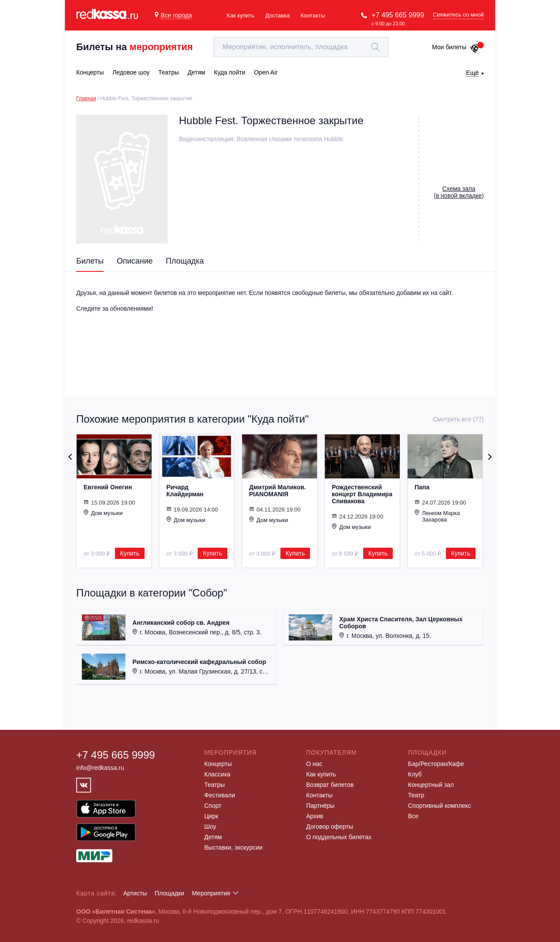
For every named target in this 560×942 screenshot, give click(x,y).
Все (413, 816)
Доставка (277, 15)
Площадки (169, 893)
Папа (422, 487)
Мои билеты (456, 47)
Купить (130, 553)
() (459, 192)
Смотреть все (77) (458, 419)
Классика (217, 774)
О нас (314, 764)
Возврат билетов (330, 785)
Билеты (90, 261)
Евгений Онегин (108, 487)
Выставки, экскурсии (233, 847)
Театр (416, 795)
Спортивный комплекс (440, 806)
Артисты (135, 893)
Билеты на (135, 47)
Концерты (218, 764)
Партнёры (320, 806)
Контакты (313, 15)
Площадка (185, 261)
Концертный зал (431, 785)
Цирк (211, 816)
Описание (135, 261)
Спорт (213, 806)
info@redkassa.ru (100, 768)
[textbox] (301, 47)
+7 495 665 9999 (398, 15)
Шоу (210, 827)
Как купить (241, 15)
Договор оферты (330, 827)
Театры (214, 785)
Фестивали (220, 795)
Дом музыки (103, 513)
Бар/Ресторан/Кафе (436, 764)
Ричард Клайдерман (185, 491)
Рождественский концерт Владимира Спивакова (362, 494)
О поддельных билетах (339, 837)
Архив (315, 816)
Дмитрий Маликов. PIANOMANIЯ (277, 491)
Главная (86, 98)
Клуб (415, 774)
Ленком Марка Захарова (437, 516)
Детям (213, 837)
